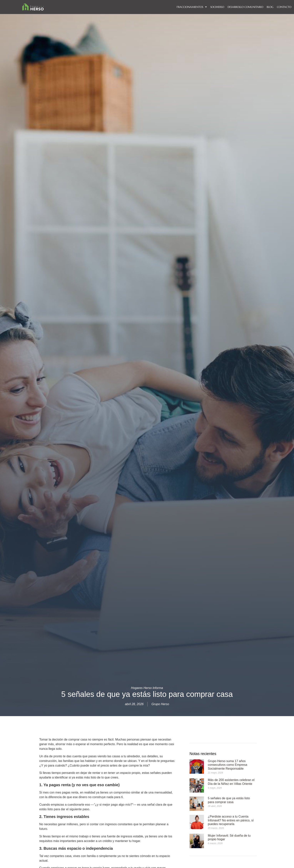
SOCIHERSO (217, 7)
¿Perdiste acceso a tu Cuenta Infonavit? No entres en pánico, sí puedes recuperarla (231, 820)
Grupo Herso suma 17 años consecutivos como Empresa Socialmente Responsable (228, 765)
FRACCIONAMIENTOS (192, 7)
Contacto (284, 7)
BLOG (270, 7)
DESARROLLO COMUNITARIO (245, 7)
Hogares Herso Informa (147, 688)
